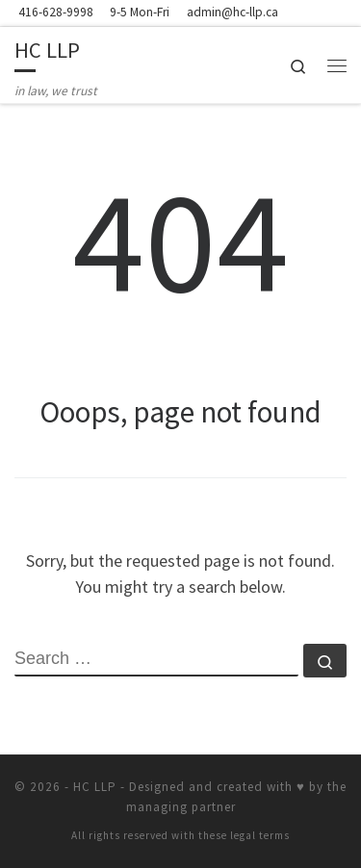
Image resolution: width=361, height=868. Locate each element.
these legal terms (244, 835)
